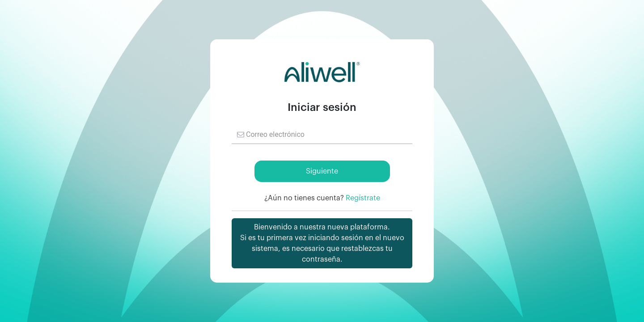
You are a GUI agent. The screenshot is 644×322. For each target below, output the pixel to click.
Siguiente (322, 171)
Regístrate (363, 198)
